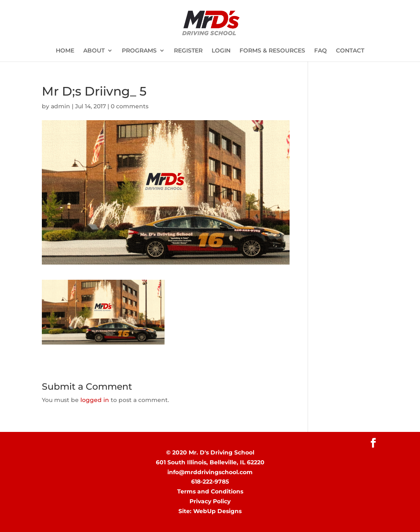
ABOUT (94, 51)
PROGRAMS (139, 51)
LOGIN (221, 51)
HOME (65, 51)
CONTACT (350, 51)
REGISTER (188, 51)
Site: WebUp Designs (210, 511)
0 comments (130, 106)
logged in (95, 400)
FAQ (321, 51)
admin (60, 106)
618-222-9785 (210, 482)
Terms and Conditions (210, 491)
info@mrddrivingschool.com (210, 472)
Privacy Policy (210, 501)
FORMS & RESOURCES (272, 51)
